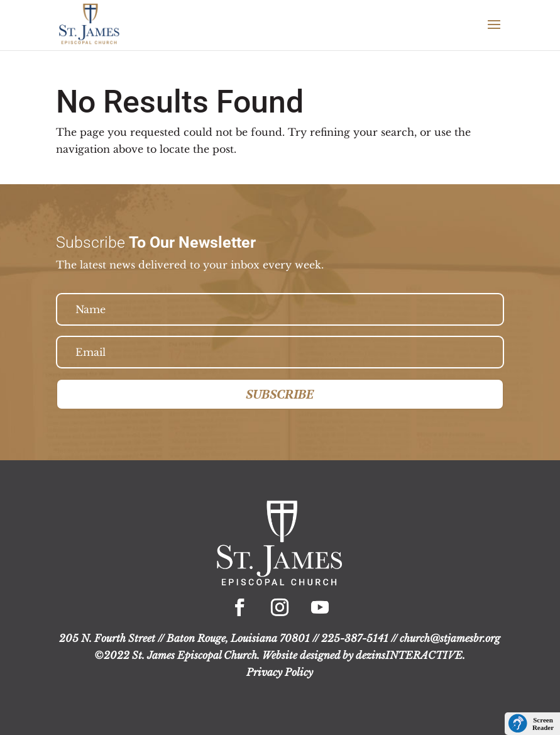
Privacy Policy (280, 672)
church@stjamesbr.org (450, 638)
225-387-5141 (355, 638)
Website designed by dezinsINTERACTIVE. (364, 655)
